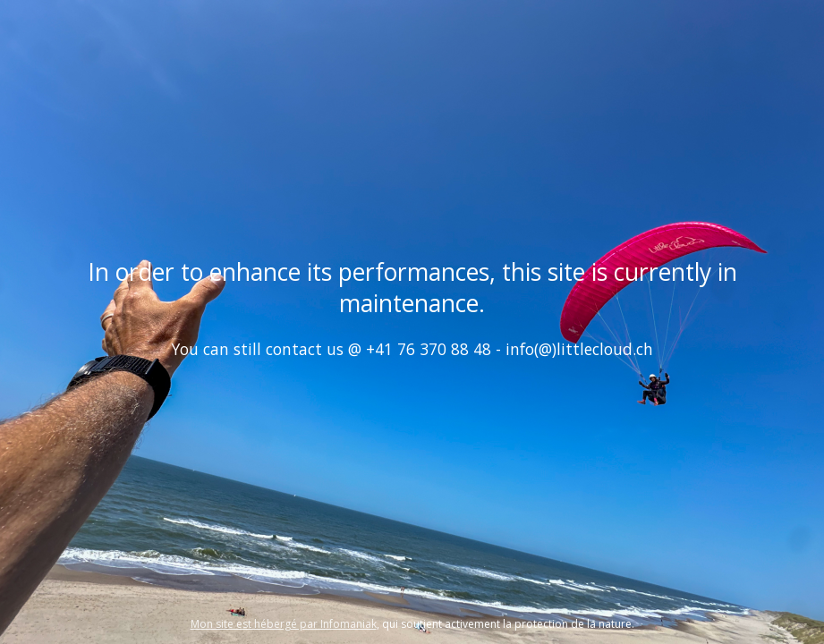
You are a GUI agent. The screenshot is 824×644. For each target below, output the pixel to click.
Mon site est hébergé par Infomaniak (284, 624)
